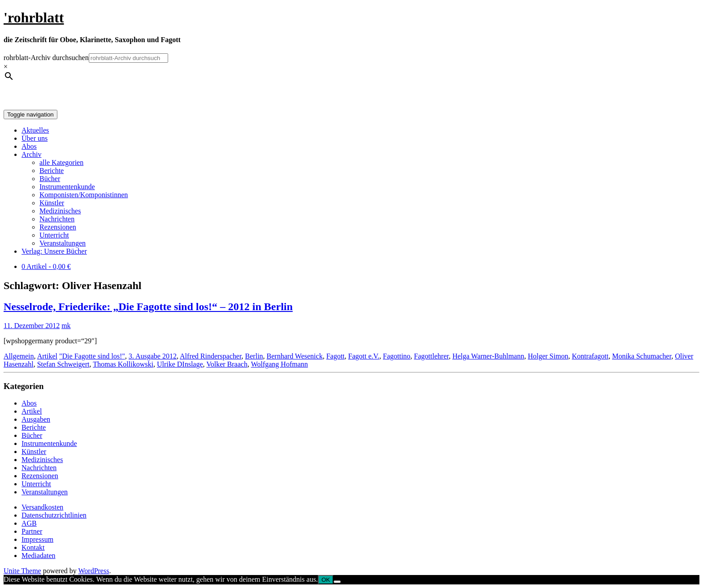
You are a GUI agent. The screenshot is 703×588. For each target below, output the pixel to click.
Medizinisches (60, 211)
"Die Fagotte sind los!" (92, 356)
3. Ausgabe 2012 (153, 356)
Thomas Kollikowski (123, 364)
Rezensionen (58, 227)
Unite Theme (22, 571)
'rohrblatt (34, 17)
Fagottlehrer (431, 356)
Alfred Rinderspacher (211, 356)
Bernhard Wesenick (295, 356)
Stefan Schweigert (63, 364)
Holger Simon (548, 356)
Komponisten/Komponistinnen (84, 195)
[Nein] (337, 582)
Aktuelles (35, 130)
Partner (32, 531)
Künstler (52, 203)
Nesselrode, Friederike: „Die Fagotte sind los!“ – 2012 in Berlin (148, 307)
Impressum (37, 539)
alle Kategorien (61, 162)
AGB (29, 523)
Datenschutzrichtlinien (54, 515)
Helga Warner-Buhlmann (488, 356)
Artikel (47, 356)
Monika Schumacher (642, 356)
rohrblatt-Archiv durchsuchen (46, 58)
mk (66, 326)
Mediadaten (39, 556)
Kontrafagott (590, 356)
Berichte (52, 171)
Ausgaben (36, 419)
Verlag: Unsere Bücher (54, 251)
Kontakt (33, 547)
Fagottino (397, 356)
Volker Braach (227, 364)
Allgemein (19, 356)
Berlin (254, 356)
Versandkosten (42, 507)
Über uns (35, 138)
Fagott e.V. (364, 356)
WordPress (93, 571)
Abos (29, 146)
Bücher (50, 179)
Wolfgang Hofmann (280, 364)
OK (326, 580)
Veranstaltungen (63, 243)
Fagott (336, 356)
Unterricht (54, 235)
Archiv (31, 154)
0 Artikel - (46, 266)
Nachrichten (57, 219)
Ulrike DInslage (180, 364)
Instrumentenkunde (67, 187)
